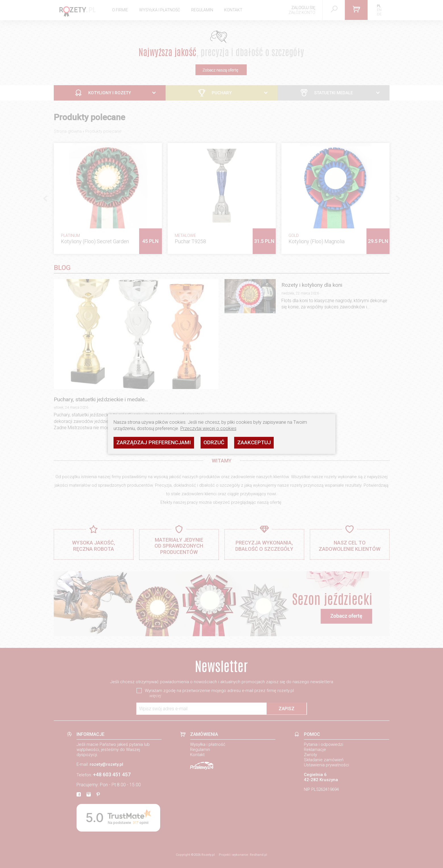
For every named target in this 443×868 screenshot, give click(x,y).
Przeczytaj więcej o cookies (208, 428)
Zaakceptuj (254, 442)
